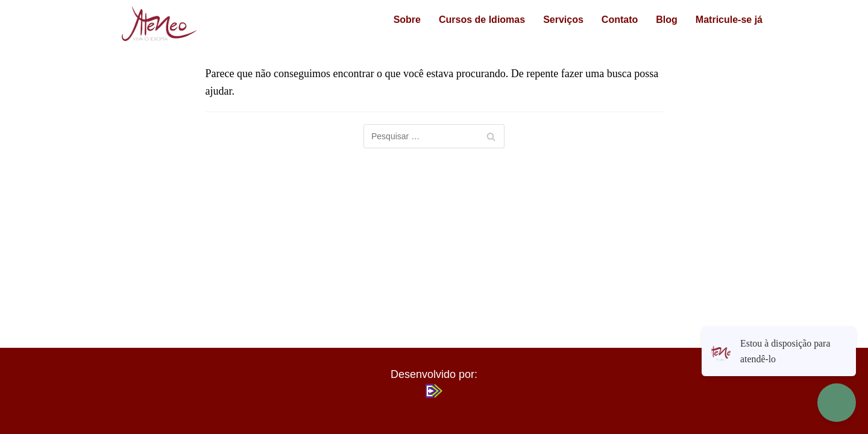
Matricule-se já (724, 20)
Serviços (554, 20)
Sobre (398, 20)
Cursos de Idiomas (472, 20)
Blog (657, 20)
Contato (610, 20)
